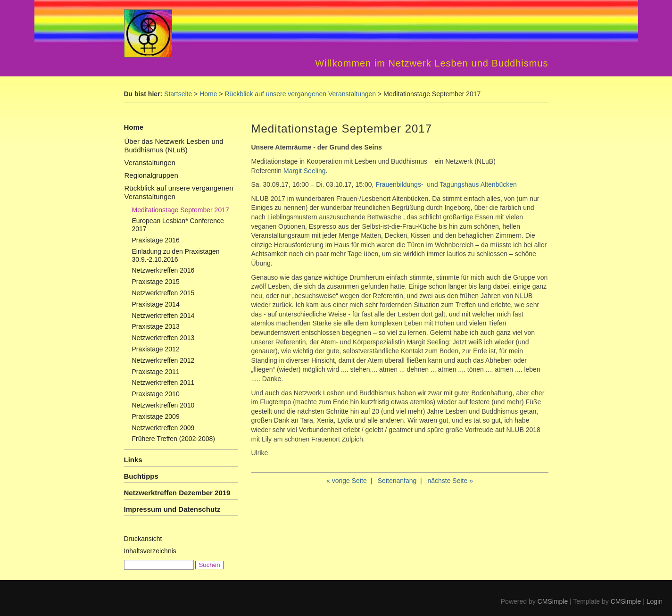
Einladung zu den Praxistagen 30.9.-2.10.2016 (176, 255)
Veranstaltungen (150, 162)
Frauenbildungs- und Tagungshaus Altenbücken (446, 184)
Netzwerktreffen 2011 (163, 383)
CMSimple (553, 601)
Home (208, 94)
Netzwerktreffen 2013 (163, 338)
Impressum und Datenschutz (172, 509)
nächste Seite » (450, 481)
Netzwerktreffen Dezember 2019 (177, 493)
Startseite (178, 94)
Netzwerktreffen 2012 (163, 360)
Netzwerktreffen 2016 (163, 270)
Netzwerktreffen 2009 (163, 428)
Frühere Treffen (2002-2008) (174, 439)
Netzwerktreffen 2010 (163, 405)
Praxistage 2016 (156, 240)
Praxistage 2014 (156, 304)
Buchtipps (141, 476)
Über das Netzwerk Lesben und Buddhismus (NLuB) (174, 146)
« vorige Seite (347, 481)
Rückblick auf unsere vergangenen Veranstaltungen (301, 94)
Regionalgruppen (151, 175)
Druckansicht (143, 539)
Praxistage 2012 (156, 349)
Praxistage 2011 (156, 372)
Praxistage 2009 (156, 416)
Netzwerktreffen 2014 (163, 316)
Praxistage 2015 (156, 282)
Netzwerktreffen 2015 (163, 293)
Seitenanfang (397, 481)
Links (133, 460)
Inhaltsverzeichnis (150, 551)
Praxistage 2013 (156, 326)
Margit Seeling (303, 171)
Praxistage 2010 (156, 394)
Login (655, 601)
